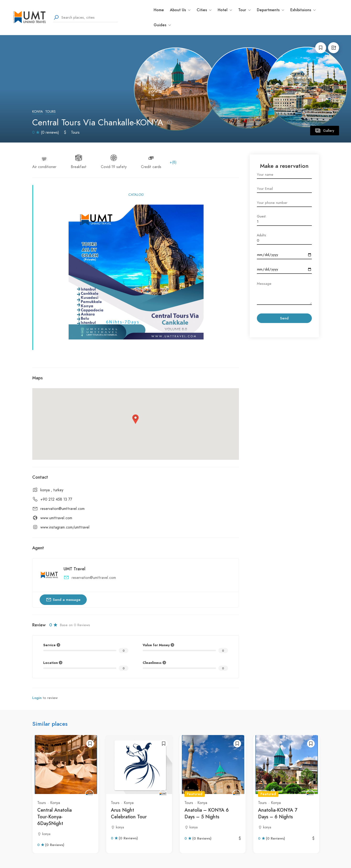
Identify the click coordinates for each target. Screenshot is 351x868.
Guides (162, 25)
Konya (38, 112)
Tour (245, 10)
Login (37, 698)
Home (159, 10)
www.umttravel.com (56, 518)
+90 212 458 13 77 (56, 499)
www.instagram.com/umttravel (65, 527)
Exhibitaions (303, 10)
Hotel (225, 10)
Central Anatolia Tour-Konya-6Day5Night (54, 817)
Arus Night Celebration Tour (129, 813)
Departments (271, 10)
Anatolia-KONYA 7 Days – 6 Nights (278, 813)
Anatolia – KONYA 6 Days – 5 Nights (207, 813)
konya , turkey (52, 490)
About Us (180, 10)
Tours (50, 112)
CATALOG (136, 195)
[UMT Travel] (89, 794)
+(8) (173, 162)
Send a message (63, 599)
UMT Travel (74, 569)
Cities (204, 10)
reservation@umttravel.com (62, 509)
